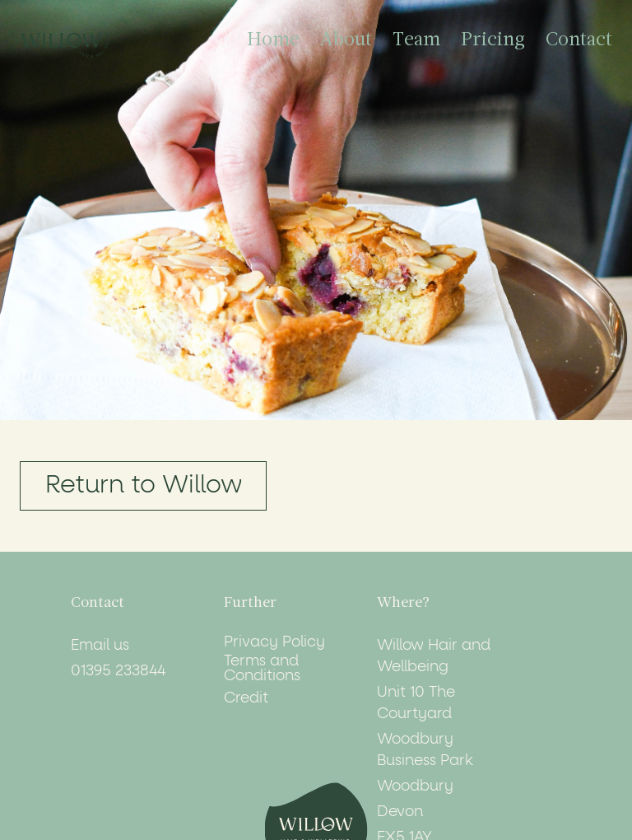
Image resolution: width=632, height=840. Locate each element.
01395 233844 (118, 671)
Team (416, 41)
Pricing (493, 41)
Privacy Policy (274, 642)
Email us (100, 646)
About (346, 41)
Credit (246, 698)
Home (273, 41)
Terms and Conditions (262, 669)
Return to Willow (144, 486)
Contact (579, 41)
